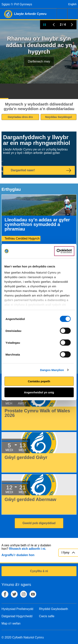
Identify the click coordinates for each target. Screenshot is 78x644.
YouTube (33, 594)
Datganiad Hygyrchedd (17, 616)
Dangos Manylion (52, 370)
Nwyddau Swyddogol (59, 117)
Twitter (14, 594)
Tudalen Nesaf (72, 25)
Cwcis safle (47, 616)
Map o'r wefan (11, 623)
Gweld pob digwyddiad (39, 523)
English (72, 4)
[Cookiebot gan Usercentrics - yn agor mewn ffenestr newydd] (64, 251)
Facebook (5, 594)
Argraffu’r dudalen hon (18, 555)
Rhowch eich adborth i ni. (28, 549)
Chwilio (62, 14)
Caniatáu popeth (39, 381)
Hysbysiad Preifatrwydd (17, 609)
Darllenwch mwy (39, 61)
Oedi (45, 25)
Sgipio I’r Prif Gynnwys (17, 4)
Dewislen (73, 14)
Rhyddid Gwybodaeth (54, 609)
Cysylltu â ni (39, 571)
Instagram (24, 594)
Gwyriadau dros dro (20, 117)
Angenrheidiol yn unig (39, 392)
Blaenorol (54, 25)
